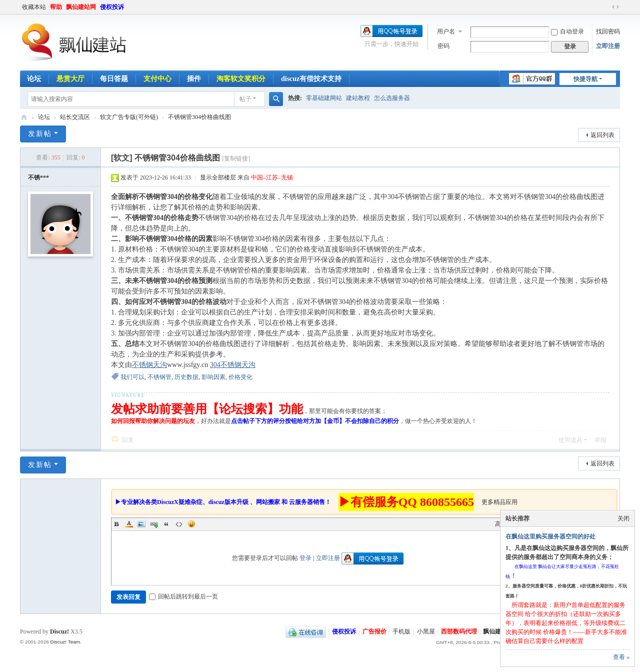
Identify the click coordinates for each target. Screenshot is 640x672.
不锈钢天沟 (149, 365)
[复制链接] (236, 158)
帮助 (56, 7)
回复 (128, 440)
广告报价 (374, 631)
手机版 (401, 631)
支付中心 (157, 79)
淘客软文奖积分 (241, 79)
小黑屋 (426, 631)
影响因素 (213, 377)
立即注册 (608, 46)
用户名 (446, 31)
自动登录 (567, 31)
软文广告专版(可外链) (129, 117)
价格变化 (240, 377)
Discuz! (59, 631)
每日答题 (114, 79)
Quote (166, 524)
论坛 (34, 79)
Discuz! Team (65, 642)
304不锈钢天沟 (233, 365)
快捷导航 (585, 79)
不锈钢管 (159, 377)
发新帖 (40, 134)
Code (179, 524)
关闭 (623, 518)
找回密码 (608, 31)
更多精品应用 (499, 502)
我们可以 (132, 377)
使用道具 (570, 440)
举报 (600, 440)
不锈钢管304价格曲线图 (199, 117)
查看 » (621, 657)
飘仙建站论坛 (24, 117)
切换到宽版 (615, 7)
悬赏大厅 (70, 79)
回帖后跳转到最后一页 (183, 596)
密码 (443, 46)
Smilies (191, 524)
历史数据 (186, 377)
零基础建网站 (324, 98)
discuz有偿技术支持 (311, 79)
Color (129, 524)
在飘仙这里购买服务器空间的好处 (550, 536)
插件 (194, 79)
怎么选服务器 (392, 98)
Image (141, 524)
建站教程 (358, 98)
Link (154, 524)
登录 (305, 558)
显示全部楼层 (218, 177)
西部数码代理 (459, 631)
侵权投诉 (112, 7)
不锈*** (38, 177)
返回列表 (602, 135)
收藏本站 (34, 7)
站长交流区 (75, 117)
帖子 (245, 99)
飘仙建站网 (81, 7)
